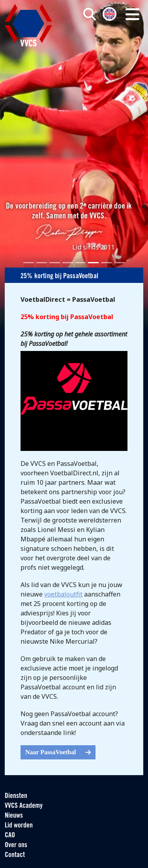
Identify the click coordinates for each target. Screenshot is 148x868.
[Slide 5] (81, 263)
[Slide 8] (119, 263)
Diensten (16, 796)
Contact (15, 855)
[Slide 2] (42, 263)
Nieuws (14, 816)
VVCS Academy (24, 806)
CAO (10, 836)
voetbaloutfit (63, 594)
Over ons (16, 845)
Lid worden (19, 826)
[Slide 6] (93, 263)
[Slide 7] (106, 263)
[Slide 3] (55, 263)
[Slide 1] (29, 263)
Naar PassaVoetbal (58, 752)
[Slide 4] (68, 263)
